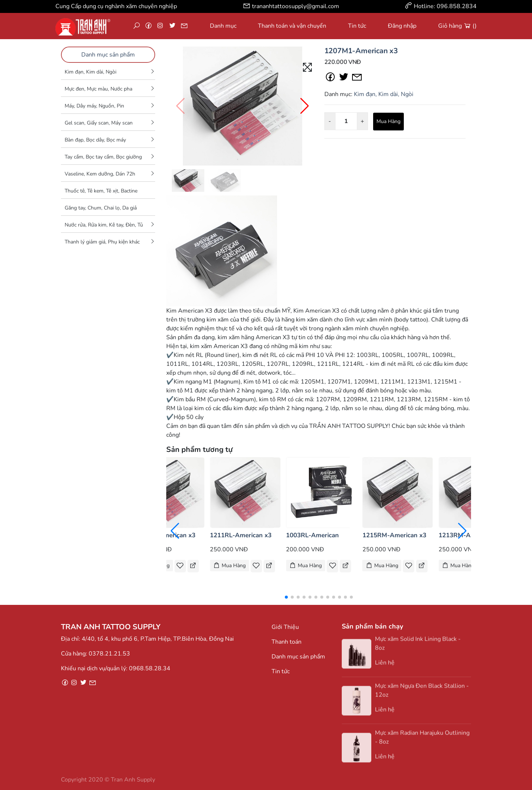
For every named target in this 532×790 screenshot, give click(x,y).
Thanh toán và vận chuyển (292, 26)
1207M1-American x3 (361, 51)
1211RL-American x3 (241, 535)
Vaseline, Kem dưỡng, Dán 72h (100, 174)
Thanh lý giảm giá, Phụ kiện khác (102, 242)
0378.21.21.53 (109, 654)
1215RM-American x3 (394, 535)
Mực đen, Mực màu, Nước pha (98, 89)
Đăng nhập (402, 26)
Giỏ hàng (457, 26)
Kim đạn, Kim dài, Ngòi (91, 72)
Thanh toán (287, 642)
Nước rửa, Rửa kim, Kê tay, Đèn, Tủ (104, 225)
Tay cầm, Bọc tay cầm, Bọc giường (103, 157)
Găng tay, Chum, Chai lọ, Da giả (101, 208)
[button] (305, 106)
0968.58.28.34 (150, 668)
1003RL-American (312, 535)
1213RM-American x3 (470, 535)
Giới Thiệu (285, 627)
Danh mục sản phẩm (108, 55)
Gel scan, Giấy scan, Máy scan (99, 123)
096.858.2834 (457, 6)
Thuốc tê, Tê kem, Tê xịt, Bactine (101, 191)
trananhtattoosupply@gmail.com (296, 6)
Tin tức (357, 26)
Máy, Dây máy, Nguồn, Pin (94, 106)
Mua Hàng (388, 121)
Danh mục (223, 26)
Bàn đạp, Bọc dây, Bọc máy (95, 140)
